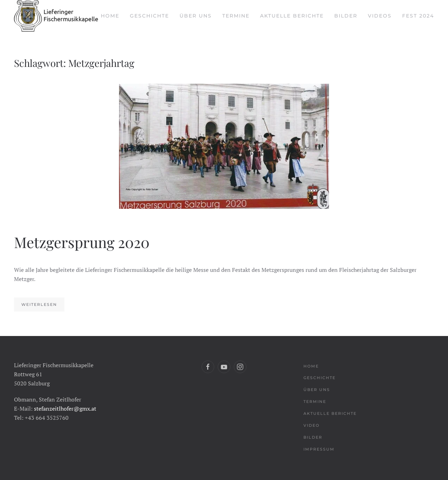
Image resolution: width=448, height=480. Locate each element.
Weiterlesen (39, 304)
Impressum (319, 449)
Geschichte (149, 16)
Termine (236, 16)
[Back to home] (56, 16)
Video (311, 425)
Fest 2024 (418, 16)
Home (110, 16)
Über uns (196, 16)
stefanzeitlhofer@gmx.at (65, 409)
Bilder (346, 16)
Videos (380, 16)
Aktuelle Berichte (292, 16)
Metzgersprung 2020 (82, 242)
